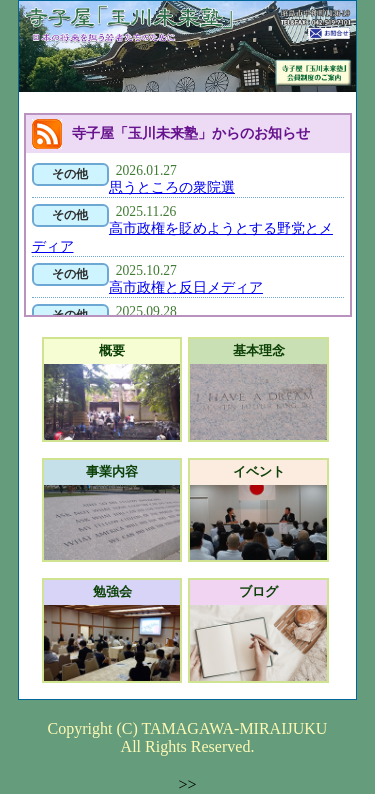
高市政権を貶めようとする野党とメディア (182, 237)
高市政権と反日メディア (186, 287)
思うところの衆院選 (172, 187)
